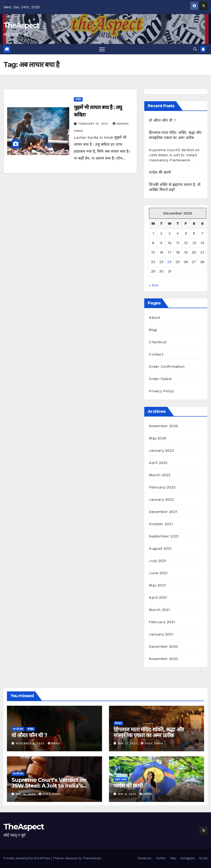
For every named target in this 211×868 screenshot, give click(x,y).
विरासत (118, 723)
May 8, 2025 (128, 794)
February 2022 (162, 487)
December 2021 (163, 512)
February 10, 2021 (94, 124)
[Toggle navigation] (102, 49)
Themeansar (92, 858)
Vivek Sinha (152, 744)
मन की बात (18, 729)
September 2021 (164, 536)
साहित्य (78, 99)
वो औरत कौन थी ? (162, 120)
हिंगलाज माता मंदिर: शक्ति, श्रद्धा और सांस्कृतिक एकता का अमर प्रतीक (149, 732)
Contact (156, 354)
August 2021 (160, 548)
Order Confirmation (167, 367)
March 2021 (159, 610)
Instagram (188, 858)
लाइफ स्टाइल (121, 779)
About (154, 317)
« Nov (154, 285)
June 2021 (158, 573)
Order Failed (160, 379)
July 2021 (158, 561)
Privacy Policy (161, 391)
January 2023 (161, 450)
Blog (153, 330)
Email (203, 858)
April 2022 (158, 463)
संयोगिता (54, 744)
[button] (195, 49)
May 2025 (158, 438)
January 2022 (161, 499)
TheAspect (21, 25)
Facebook (144, 858)
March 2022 (160, 475)
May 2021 (157, 585)
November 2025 (163, 426)
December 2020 (163, 646)
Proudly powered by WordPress (27, 858)
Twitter (161, 858)
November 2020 (163, 659)
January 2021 (161, 634)
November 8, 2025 (31, 744)
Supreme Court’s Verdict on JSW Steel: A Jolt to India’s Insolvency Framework (174, 155)
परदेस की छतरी (160, 172)
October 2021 (161, 524)
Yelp (173, 858)
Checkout (158, 342)
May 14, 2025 (26, 794)
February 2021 (162, 622)
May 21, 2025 (128, 744)
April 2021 (158, 597)
